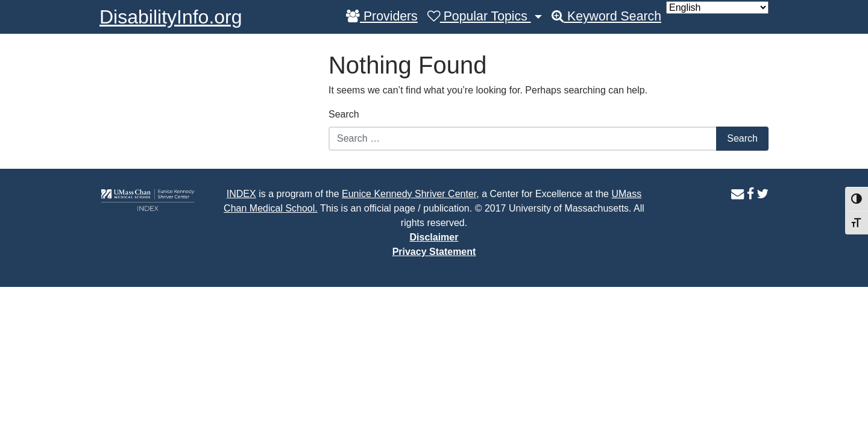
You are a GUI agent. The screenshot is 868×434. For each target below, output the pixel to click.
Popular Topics (479, 16)
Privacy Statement (434, 252)
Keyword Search (606, 16)
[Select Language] (717, 8)
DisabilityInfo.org (171, 17)
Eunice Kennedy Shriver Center (409, 194)
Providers (382, 16)
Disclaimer (434, 237)
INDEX (241, 194)
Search (344, 114)
